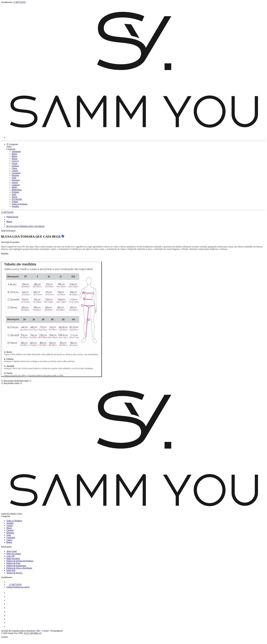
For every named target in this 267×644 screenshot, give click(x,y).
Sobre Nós (11, 570)
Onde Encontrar (13, 558)
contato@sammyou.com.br (18, 587)
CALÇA (15, 161)
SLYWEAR (17, 199)
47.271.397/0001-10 (33, 633)
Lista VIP (10, 556)
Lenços (15, 183)
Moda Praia (17, 190)
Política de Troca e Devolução (19, 568)
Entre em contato (14, 554)
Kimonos (16, 180)
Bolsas (15, 159)
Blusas (15, 156)
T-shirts (15, 202)
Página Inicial (12, 217)
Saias (14, 194)
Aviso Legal (12, 551)
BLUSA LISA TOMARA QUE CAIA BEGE (25, 226)
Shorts (14, 197)
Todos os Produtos (20, 204)
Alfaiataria (16, 151)
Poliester (15, 192)
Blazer (14, 154)
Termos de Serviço (14, 573)
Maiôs (14, 187)
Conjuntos (16, 173)
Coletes (15, 171)
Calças (15, 163)
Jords (14, 178)
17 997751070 (19, 2)
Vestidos (15, 206)
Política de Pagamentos (16, 566)
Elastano (15, 175)
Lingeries (16, 185)
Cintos (14, 168)
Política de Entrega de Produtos (20, 561)
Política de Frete (13, 563)
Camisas (15, 166)
